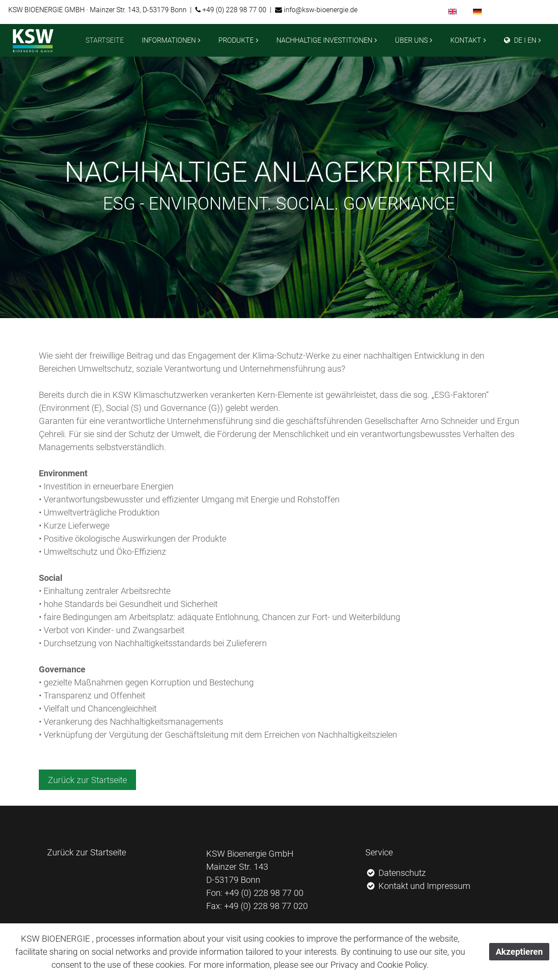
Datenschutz (396, 873)
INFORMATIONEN (169, 40)
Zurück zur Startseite (87, 852)
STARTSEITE (105, 40)
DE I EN (520, 40)
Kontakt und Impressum (418, 886)
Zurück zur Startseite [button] (87, 780)
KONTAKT (466, 40)
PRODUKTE (236, 40)
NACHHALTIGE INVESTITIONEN (324, 40)
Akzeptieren (519, 952)
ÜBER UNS (411, 40)
